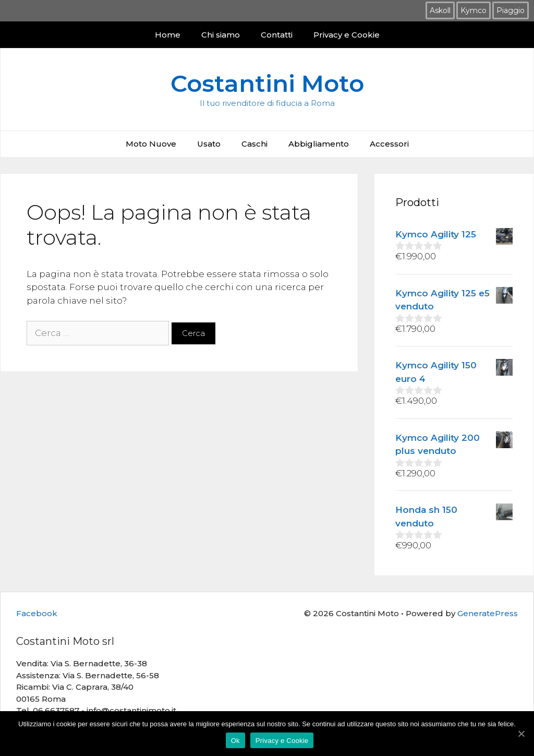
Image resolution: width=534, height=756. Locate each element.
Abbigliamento (319, 144)
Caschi (254, 144)
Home (168, 35)
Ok (235, 741)
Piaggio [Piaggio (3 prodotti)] (511, 10)
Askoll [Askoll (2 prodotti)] (440, 10)
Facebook (37, 613)
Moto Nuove (151, 144)
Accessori (389, 144)
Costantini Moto (267, 83)
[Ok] (521, 734)
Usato (209, 144)
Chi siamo (221, 35)
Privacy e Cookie (347, 35)
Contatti (277, 35)
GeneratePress (488, 613)
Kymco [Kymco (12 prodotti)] (474, 10)
